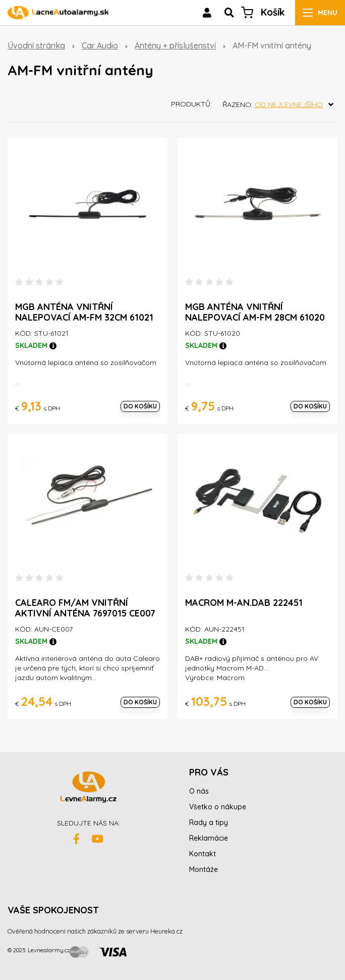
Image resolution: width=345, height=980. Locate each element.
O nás (199, 791)
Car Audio (100, 45)
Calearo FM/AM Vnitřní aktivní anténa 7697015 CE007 (85, 608)
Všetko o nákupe (218, 807)
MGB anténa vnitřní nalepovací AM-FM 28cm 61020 (255, 312)
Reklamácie (209, 838)
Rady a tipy (209, 822)
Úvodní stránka (36, 45)
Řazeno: (280, 105)
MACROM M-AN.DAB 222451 (244, 603)
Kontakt (203, 854)
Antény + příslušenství (175, 45)
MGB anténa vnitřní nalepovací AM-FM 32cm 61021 (84, 312)
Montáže (204, 869)
